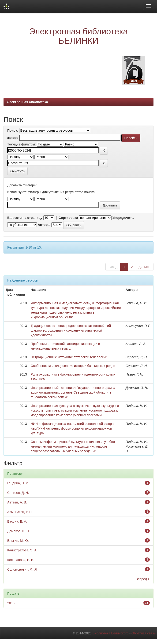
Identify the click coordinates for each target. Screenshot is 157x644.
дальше (145, 267)
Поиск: (13, 130)
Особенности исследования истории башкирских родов (73, 366)
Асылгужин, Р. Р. (20, 512)
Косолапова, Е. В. (21, 560)
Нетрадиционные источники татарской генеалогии (69, 357)
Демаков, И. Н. (19, 531)
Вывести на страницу (25, 218)
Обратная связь (144, 633)
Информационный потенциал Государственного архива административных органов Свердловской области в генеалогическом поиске (73, 392)
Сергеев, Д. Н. (18, 493)
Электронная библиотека (28, 102)
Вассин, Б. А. (17, 521)
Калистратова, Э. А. (22, 550)
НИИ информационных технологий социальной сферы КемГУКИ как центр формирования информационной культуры (72, 428)
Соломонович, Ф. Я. (22, 569)
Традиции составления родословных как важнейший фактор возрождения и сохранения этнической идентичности (71, 330)
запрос (13, 138)
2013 (11, 603)
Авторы (44, 225)
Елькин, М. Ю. (18, 541)
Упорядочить (123, 218)
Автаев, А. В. (17, 502)
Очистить (17, 171)
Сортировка (68, 218)
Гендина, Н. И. (18, 483)
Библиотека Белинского (110, 633)
